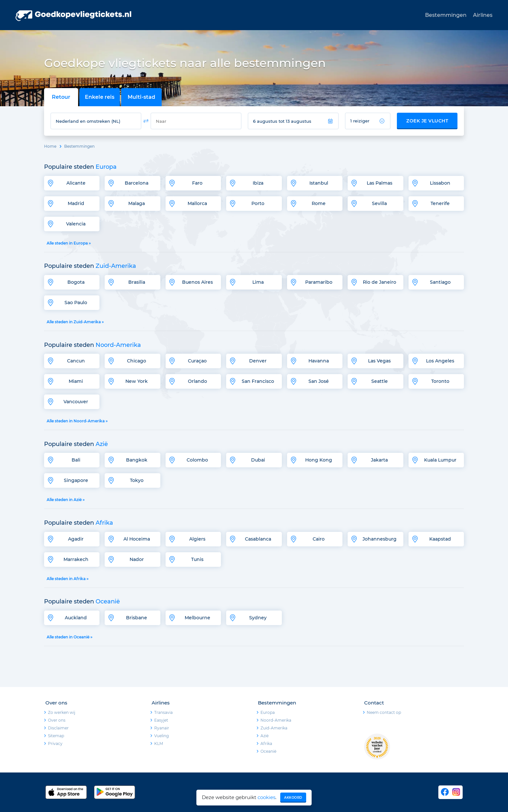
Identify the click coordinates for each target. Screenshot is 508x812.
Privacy (55, 743)
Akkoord (293, 798)
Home (50, 146)
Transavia (163, 712)
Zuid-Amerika (274, 728)
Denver (258, 361)
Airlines (483, 15)
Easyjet (161, 720)
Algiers (197, 539)
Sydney (258, 618)
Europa (268, 712)
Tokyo (137, 480)
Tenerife (440, 203)
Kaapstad (440, 539)
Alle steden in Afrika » (68, 579)
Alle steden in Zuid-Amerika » (75, 322)
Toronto (440, 381)
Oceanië (268, 751)
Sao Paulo (76, 303)
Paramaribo (319, 282)
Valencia (76, 224)
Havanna (319, 361)
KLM (159, 743)
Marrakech (76, 559)
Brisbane (137, 618)
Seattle (380, 381)
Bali (76, 460)
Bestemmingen (446, 15)
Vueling (162, 736)
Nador (137, 559)
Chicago (137, 361)
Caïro (319, 539)
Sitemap (56, 736)
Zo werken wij (62, 712)
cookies (266, 797)
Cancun (76, 361)
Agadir (76, 539)
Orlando (197, 381)
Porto (258, 203)
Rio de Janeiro (380, 282)
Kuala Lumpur (440, 460)
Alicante (76, 183)
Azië (265, 736)
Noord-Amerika (276, 720)
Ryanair (162, 728)
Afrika (266, 743)
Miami (76, 381)
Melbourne (197, 618)
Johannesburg (380, 539)
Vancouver (76, 402)
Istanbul (319, 183)
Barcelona (137, 183)
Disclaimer (58, 728)
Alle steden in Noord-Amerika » (77, 421)
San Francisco (258, 381)
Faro (197, 183)
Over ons (57, 720)
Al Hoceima (137, 539)
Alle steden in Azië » (66, 500)
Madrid (76, 203)
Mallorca (197, 203)
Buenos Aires (197, 282)
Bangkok (137, 460)
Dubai (258, 460)
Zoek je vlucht (427, 121)
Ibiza (258, 183)
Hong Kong (319, 460)
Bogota (76, 282)
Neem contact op (384, 712)
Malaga (137, 203)
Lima (258, 282)
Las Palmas (380, 183)
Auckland (76, 618)
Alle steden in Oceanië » (69, 637)
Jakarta (379, 460)
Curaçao (197, 361)
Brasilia (137, 282)
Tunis (197, 559)
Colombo (197, 460)
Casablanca (258, 539)
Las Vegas (379, 361)
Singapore (76, 480)
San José (319, 381)
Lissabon (440, 183)
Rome (319, 203)
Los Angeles (440, 361)
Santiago (440, 282)
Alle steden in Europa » (69, 243)
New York (137, 381)
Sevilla (379, 203)
